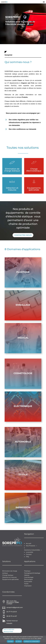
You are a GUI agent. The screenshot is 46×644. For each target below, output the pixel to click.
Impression (23, 507)
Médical (23, 338)
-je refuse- (19, 641)
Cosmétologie (23, 373)
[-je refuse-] (44, 639)
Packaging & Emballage (32, 573)
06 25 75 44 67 (12, 616)
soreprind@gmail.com (15, 607)
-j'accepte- (10, 641)
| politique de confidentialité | (32, 641)
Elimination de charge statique (12, 170)
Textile (23, 475)
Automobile (23, 442)
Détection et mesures (12, 189)
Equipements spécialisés (34, 189)
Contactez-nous (23, 235)
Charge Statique (8, 575)
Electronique (23, 406)
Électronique (28, 579)
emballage (23, 305)
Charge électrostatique (34, 170)
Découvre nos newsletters (9, 631)
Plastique (23, 272)
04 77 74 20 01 (12, 612)
